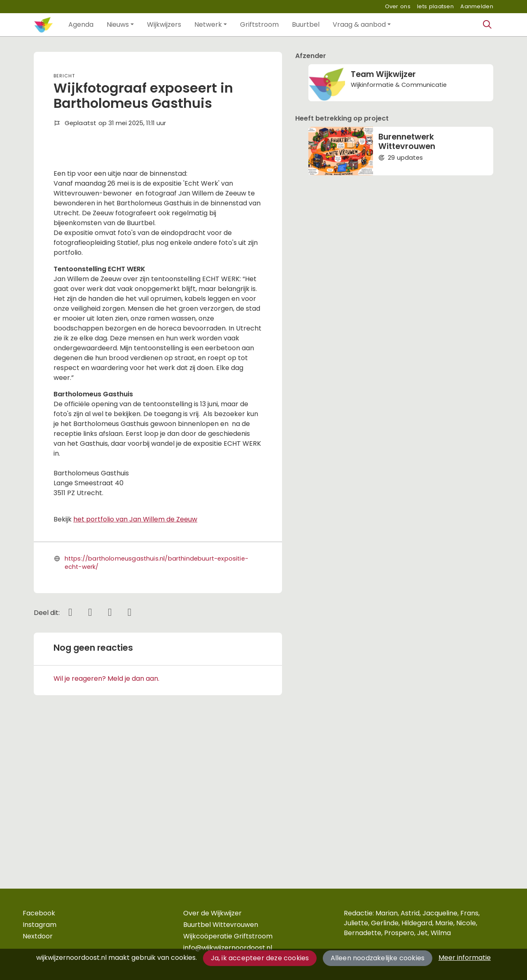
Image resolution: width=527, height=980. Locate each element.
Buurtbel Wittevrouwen (221, 925)
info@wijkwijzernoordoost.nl (228, 948)
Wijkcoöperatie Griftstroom (228, 936)
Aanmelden (477, 6)
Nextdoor (38, 936)
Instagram (40, 925)
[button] (81, 25)
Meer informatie (465, 958)
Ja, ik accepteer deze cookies (260, 958)
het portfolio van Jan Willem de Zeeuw (135, 666)
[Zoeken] (487, 25)
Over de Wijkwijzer (212, 913)
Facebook (39, 913)
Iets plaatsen (435, 6)
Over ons (398, 6)
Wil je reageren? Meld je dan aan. (106, 825)
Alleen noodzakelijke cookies (378, 958)
